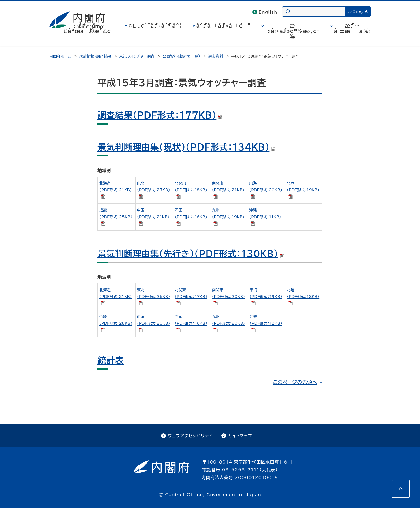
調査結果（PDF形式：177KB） (160, 115)
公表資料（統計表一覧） (181, 56)
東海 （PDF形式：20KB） (266, 190)
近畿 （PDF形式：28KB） (116, 323)
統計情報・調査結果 (95, 56)
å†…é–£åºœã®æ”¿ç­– (89, 28)
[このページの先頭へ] (401, 489)
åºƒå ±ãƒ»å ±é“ (224, 25)
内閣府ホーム (60, 56)
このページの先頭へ (295, 382)
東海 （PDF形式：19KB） (266, 297)
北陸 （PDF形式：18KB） (303, 297)
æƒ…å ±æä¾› (352, 28)
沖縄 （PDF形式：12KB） (266, 323)
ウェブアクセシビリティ (190, 436)
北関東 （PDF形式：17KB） (191, 297)
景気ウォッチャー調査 (137, 56)
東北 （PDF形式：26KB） (154, 297)
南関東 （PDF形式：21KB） (228, 190)
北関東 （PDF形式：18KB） (191, 190)
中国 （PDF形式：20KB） (154, 323)
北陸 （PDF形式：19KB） (303, 190)
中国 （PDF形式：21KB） (153, 217)
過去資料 (216, 56)
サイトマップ (240, 436)
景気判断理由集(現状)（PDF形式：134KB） (186, 147)
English (268, 12)
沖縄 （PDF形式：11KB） (265, 217)
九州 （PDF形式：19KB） (228, 217)
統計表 (111, 360)
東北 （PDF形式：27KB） (154, 190)
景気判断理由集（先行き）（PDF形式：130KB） (191, 254)
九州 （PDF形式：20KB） (228, 323)
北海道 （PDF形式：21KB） (116, 190)
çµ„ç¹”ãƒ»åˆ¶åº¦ (155, 25)
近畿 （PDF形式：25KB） (116, 217)
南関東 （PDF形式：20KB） (228, 297)
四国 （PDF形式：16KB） (191, 217)
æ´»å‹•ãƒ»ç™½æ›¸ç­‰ (292, 31)
